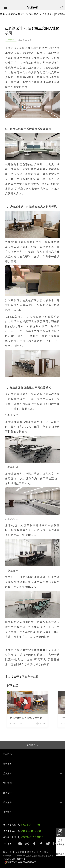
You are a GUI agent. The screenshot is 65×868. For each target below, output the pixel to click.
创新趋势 (34, 14)
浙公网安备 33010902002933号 (20, 862)
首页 (2, 14)
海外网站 (44, 852)
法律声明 (20, 852)
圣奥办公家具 (30, 677)
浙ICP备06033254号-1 (15, 859)
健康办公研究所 (17, 14)
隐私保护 (32, 852)
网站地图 (7, 852)
